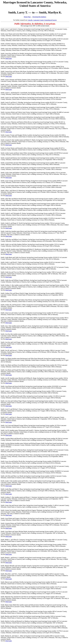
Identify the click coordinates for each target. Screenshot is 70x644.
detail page (9, 58)
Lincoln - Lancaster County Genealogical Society (42, 20)
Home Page (27, 17)
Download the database (39, 17)
